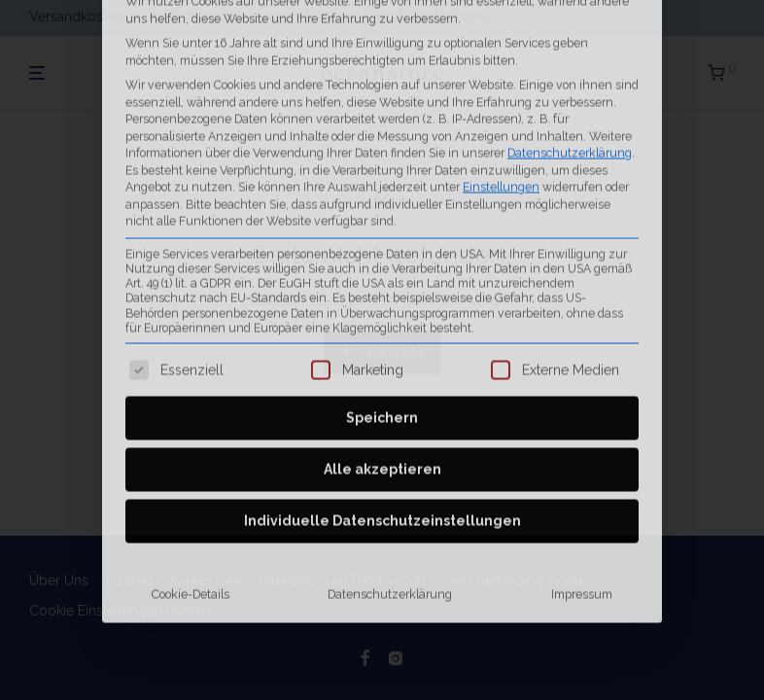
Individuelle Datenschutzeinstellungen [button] (382, 383)
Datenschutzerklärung (570, 14)
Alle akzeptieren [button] (382, 332)
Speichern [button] (382, 280)
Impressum (582, 456)
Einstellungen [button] (501, 48)
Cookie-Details (191, 456)
